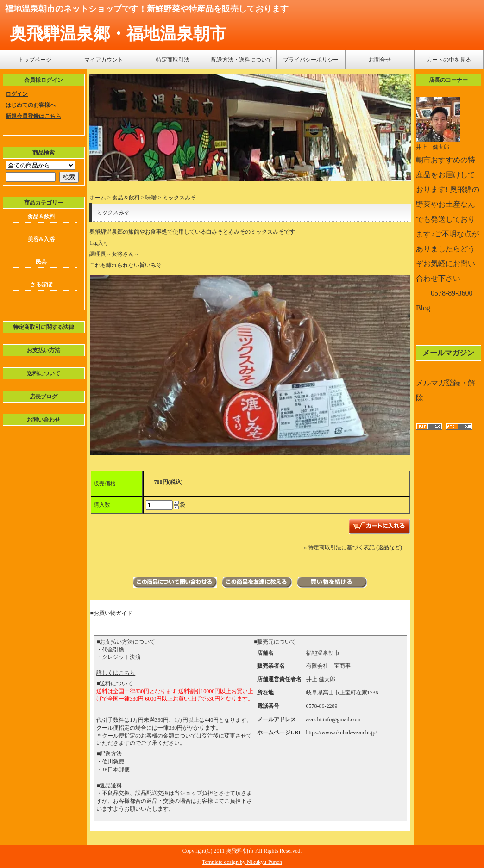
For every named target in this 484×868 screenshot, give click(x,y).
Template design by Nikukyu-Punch (242, 862)
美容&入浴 (41, 239)
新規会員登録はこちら (33, 116)
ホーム (98, 198)
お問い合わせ (44, 420)
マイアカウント (104, 60)
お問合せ (380, 60)
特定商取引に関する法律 (44, 327)
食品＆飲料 (41, 217)
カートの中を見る (449, 60)
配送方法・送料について (242, 60)
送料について (44, 373)
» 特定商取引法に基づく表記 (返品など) (353, 547)
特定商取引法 (173, 60)
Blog (423, 308)
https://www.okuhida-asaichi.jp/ (342, 732)
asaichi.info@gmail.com (333, 719)
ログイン (17, 94)
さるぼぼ (41, 285)
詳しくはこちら (116, 673)
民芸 (41, 262)
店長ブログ (44, 397)
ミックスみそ (179, 198)
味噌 (151, 198)
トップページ (35, 60)
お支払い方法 (44, 350)
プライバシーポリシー (311, 60)
